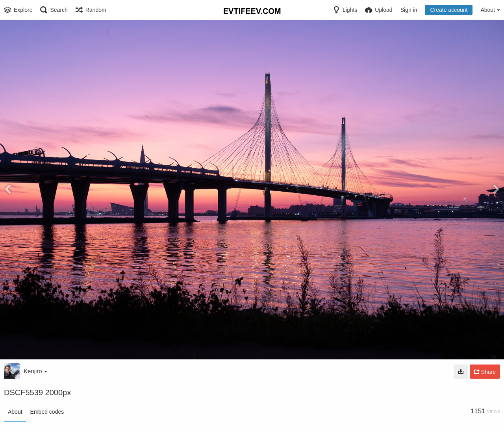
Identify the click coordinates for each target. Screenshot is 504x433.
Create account (449, 10)
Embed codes (47, 412)
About (15, 412)
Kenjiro (35, 371)
